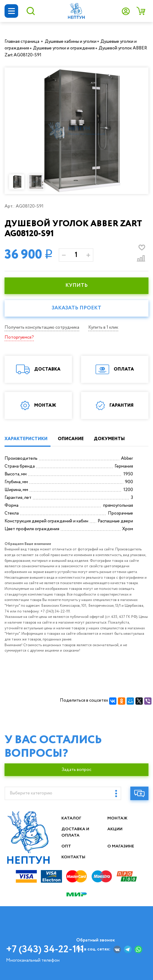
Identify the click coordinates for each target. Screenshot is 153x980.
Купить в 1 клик (103, 327)
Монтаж (117, 818)
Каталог (72, 818)
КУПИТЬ (76, 285)
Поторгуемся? (19, 337)
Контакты (73, 857)
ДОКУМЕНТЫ (109, 439)
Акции (115, 829)
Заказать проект (76, 308)
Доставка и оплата (76, 832)
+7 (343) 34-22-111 (45, 950)
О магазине (121, 846)
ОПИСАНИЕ (71, 439)
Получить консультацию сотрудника (42, 327)
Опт (66, 846)
